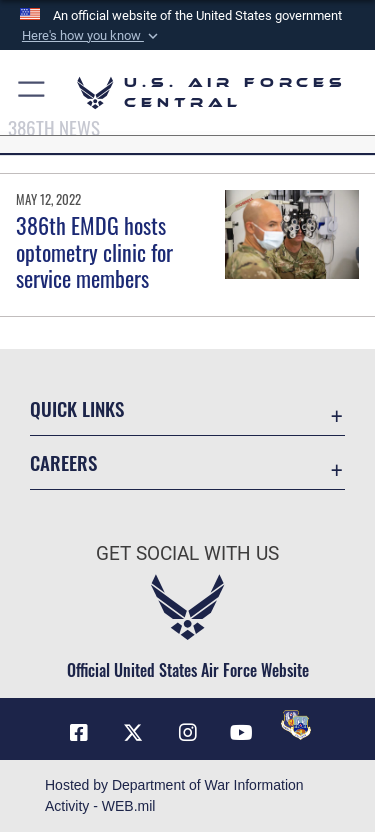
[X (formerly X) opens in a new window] (133, 733)
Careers (63, 462)
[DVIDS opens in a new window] (296, 725)
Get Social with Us (187, 553)
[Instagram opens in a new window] (188, 733)
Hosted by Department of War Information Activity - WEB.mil (174, 795)
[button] (90, 36)
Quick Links (77, 408)
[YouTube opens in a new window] (242, 733)
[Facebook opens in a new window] (79, 733)
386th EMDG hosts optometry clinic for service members (94, 251)
